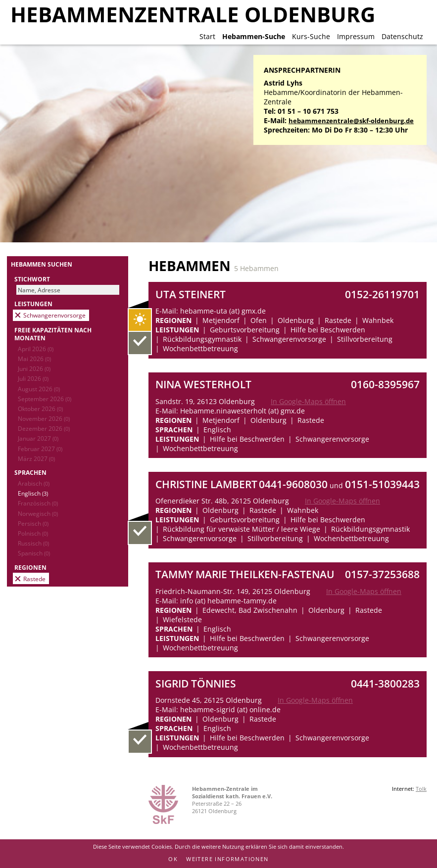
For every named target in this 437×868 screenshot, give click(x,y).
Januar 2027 (38, 438)
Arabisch (34, 483)
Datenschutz (402, 36)
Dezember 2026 (44, 428)
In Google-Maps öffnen (308, 401)
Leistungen (33, 304)
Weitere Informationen (227, 859)
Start (207, 36)
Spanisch (34, 553)
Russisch (33, 543)
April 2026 (36, 349)
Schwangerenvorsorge (54, 315)
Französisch (38, 503)
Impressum (356, 36)
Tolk (421, 789)
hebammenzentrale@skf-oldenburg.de (351, 121)
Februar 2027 (40, 449)
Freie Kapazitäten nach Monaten (53, 334)
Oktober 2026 (40, 409)
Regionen (30, 567)
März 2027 (36, 458)
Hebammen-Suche (254, 36)
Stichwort (32, 279)
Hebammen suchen (42, 264)
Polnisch (33, 533)
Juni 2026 (34, 368)
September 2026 (45, 399)
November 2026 (44, 418)
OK (173, 859)
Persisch (33, 523)
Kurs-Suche (311, 36)
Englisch (33, 493)
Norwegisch (38, 513)
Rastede (34, 579)
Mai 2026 (34, 359)
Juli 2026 (33, 378)
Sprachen (30, 472)
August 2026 (39, 389)
